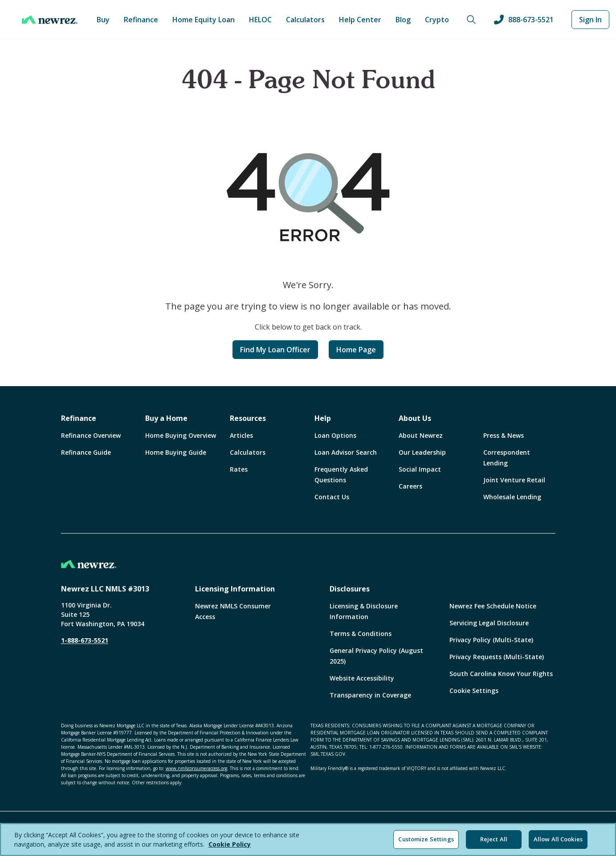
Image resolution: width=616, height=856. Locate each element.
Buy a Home (166, 418)
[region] (308, 840)
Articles (241, 435)
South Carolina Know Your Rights (501, 674)
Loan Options (335, 435)
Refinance (141, 20)
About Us (415, 418)
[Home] (50, 20)
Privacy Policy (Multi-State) (491, 640)
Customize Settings (426, 839)
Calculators (305, 20)
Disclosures (350, 589)
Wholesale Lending (512, 497)
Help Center (360, 20)
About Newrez (421, 435)
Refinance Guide (86, 452)
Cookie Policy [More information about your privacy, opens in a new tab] (230, 844)
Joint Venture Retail (514, 480)
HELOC (260, 20)
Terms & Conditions (361, 634)
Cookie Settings (474, 691)
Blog (403, 20)
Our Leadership (422, 452)
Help (323, 418)
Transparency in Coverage (370, 695)
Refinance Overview (91, 435)
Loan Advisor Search (346, 452)
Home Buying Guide (176, 452)
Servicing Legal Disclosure (489, 623)
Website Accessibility (362, 678)
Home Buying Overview (181, 435)
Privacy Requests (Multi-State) (497, 657)
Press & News (504, 435)
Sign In (590, 20)
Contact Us (332, 497)
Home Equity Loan (204, 20)
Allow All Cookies (558, 839)
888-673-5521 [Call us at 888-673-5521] (524, 20)
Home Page (356, 350)
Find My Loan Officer (275, 350)
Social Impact (420, 469)
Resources (248, 418)
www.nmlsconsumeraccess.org (196, 768)
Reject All (494, 839)
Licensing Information (235, 589)
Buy (103, 20)
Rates (239, 469)
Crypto (437, 20)
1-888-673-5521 (85, 640)
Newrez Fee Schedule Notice (493, 606)
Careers (410, 486)
